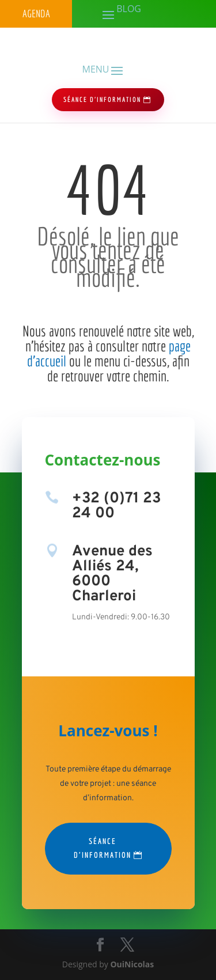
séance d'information (102, 99)
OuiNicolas (132, 964)
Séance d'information (103, 848)
